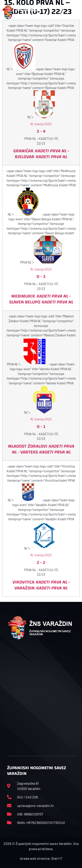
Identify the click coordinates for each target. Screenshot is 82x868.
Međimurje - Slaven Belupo (41, 299)
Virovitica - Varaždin (41, 585)
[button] (77, 12)
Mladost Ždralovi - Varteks (41, 449)
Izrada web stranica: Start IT (41, 858)
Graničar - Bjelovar (41, 154)
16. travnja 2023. (41, 124)
